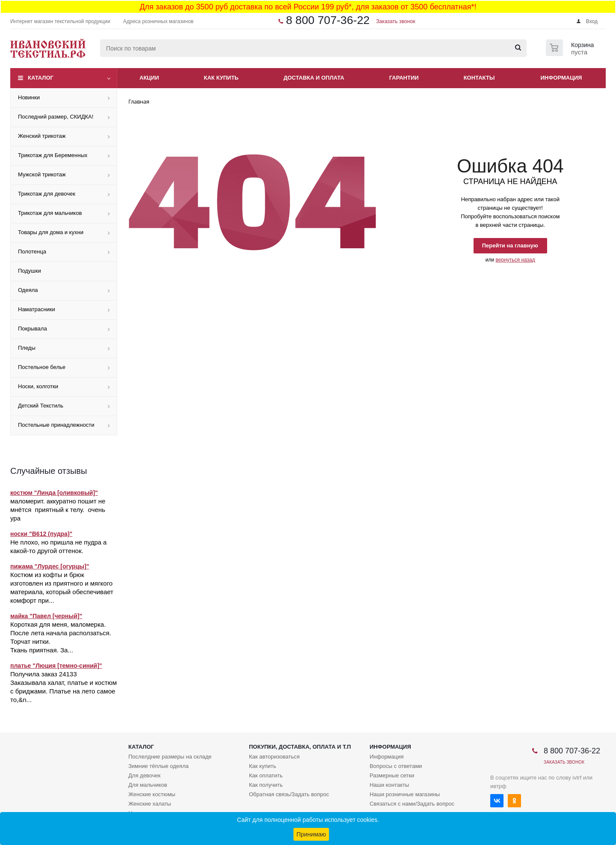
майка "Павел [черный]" (46, 616)
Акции (149, 78)
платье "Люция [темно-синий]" (56, 666)
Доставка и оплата (314, 78)
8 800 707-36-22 (328, 20)
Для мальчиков (148, 785)
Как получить (266, 785)
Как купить (221, 78)
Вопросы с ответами (396, 766)
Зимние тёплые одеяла (158, 766)
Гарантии (404, 78)
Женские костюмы (152, 794)
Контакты (479, 78)
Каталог (41, 78)
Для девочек (144, 775)
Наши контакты (389, 785)
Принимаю (311, 834)
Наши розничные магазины (405, 794)
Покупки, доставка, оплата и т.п (300, 747)
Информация (561, 78)
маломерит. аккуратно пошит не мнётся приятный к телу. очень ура (58, 510)
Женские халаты (150, 804)
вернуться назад (515, 260)
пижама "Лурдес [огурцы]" (50, 566)
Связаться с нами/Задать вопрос (412, 804)
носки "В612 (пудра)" (41, 534)
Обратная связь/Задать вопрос (289, 794)
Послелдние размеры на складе (170, 757)
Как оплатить (266, 775)
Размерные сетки (392, 775)
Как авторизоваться (274, 757)
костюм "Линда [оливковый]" (54, 493)
